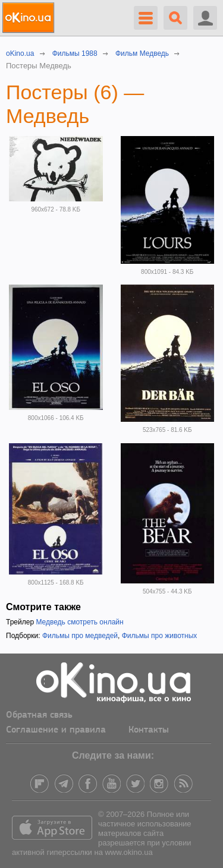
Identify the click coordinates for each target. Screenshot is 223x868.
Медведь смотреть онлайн (79, 622)
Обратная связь (39, 715)
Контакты (149, 730)
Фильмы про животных (160, 636)
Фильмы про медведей (80, 636)
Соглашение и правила (56, 730)
